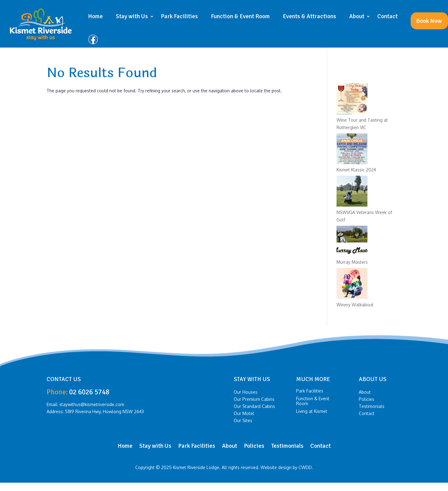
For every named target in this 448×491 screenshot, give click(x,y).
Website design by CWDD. (287, 467)
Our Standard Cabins (254, 407)
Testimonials (372, 407)
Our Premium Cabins (254, 400)
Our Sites (243, 421)
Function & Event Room (240, 16)
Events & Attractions (310, 16)
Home (95, 16)
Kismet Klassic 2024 (356, 170)
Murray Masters (352, 262)
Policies (366, 400)
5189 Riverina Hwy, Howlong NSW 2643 (104, 411)
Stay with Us (132, 16)
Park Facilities (179, 16)
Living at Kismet (312, 411)
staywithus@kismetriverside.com (92, 404)
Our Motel (244, 414)
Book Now (429, 21)
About (357, 16)
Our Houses (246, 393)
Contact (387, 16)
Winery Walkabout (355, 305)
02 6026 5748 (89, 392)
